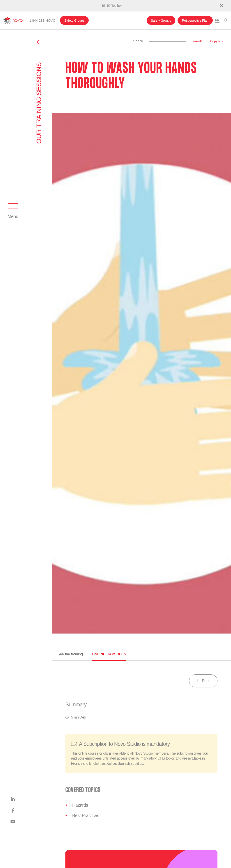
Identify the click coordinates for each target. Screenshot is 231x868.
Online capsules (109, 654)
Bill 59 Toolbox (112, 6)
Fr (217, 20)
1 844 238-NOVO (42, 20)
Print (203, 681)
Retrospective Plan (195, 21)
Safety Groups (74, 21)
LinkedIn (198, 41)
